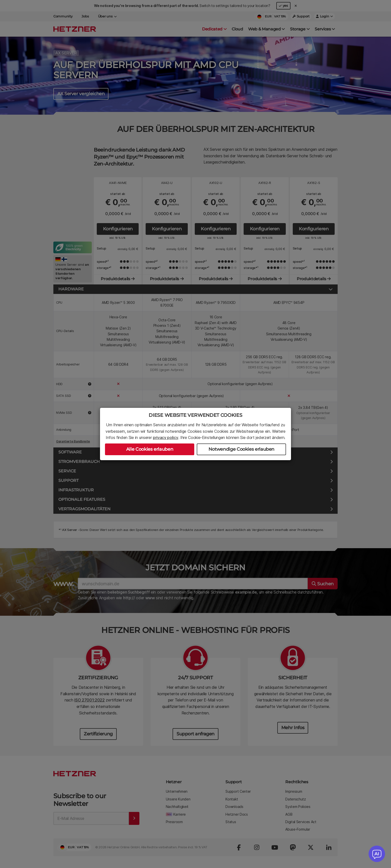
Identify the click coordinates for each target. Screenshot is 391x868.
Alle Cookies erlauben (150, 449)
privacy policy (166, 437)
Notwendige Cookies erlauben (241, 449)
